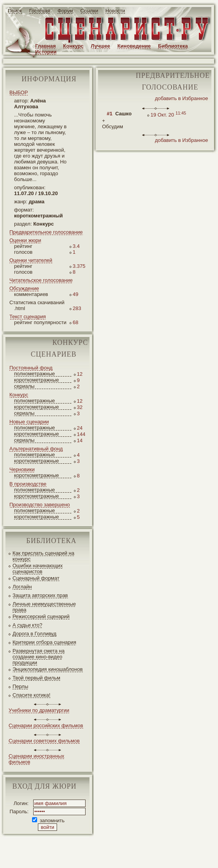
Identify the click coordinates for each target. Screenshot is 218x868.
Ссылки (89, 11)
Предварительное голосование (46, 232)
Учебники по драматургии (39, 710)
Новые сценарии (29, 422)
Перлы (20, 686)
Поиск (15, 11)
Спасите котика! (31, 695)
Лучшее (101, 46)
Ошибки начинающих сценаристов (38, 569)
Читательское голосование (41, 280)
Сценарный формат (36, 578)
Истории (46, 52)
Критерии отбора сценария (44, 642)
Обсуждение (24, 288)
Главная (46, 46)
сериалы (24, 386)
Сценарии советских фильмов (44, 741)
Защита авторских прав (40, 595)
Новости (115, 11)
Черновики (22, 469)
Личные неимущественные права (44, 607)
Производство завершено (40, 505)
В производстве (28, 484)
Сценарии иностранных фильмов (36, 759)
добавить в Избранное (181, 98)
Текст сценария (28, 317)
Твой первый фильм (36, 678)
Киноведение (134, 46)
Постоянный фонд (31, 368)
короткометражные (37, 380)
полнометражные (35, 374)
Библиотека (173, 46)
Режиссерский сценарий (41, 616)
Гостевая (40, 11)
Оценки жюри (25, 240)
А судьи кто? (27, 625)
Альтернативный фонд (36, 449)
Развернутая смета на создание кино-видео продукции (38, 657)
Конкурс (73, 46)
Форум (65, 11)
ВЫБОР (19, 92)
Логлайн (22, 587)
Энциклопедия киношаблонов (48, 669)
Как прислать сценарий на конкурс (43, 556)
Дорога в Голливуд (34, 634)
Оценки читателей (31, 260)
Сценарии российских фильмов (46, 725)
